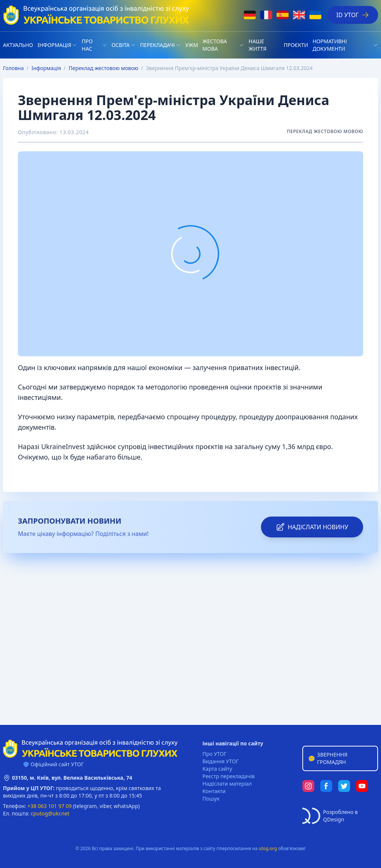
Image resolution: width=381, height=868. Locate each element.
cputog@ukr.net (50, 813)
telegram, (86, 806)
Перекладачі (158, 45)
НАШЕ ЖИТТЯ (258, 45)
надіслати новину (312, 527)
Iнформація (55, 45)
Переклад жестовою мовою (103, 68)
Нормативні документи (330, 45)
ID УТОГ (353, 15)
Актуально (18, 45)
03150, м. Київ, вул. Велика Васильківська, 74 (72, 778)
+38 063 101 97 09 (50, 806)
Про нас (87, 45)
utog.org (268, 848)
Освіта (120, 45)
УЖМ (192, 45)
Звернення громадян (328, 758)
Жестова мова (215, 45)
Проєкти (296, 45)
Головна (13, 68)
